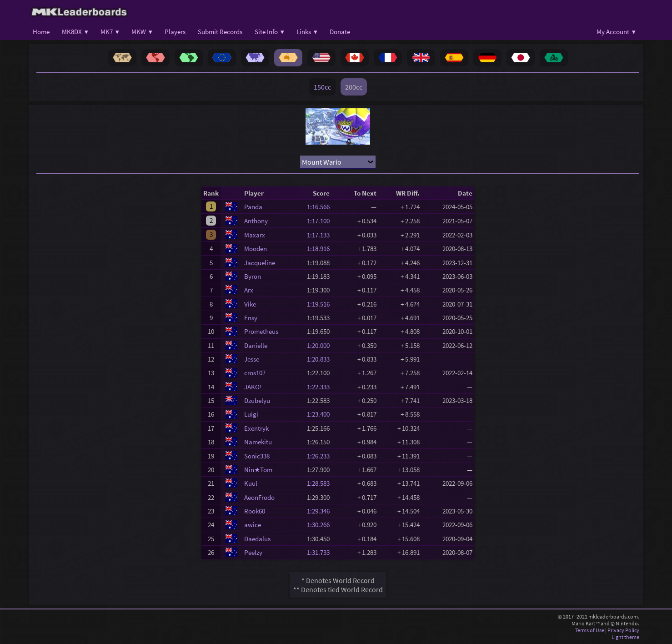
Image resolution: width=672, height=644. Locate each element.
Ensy (251, 318)
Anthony (256, 221)
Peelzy (253, 552)
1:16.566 (321, 207)
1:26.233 (321, 456)
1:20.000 (321, 345)
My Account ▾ (616, 32)
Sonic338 (257, 456)
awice (253, 525)
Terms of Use (590, 630)
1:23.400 (321, 414)
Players (175, 32)
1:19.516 (321, 304)
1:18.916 (321, 249)
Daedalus (257, 539)
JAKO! (253, 387)
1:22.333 (321, 387)
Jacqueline (260, 263)
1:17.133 (321, 235)
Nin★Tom (258, 470)
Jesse (252, 359)
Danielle (256, 345)
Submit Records (220, 32)
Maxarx (255, 235)
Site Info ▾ (269, 32)
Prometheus (261, 331)
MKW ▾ (142, 32)
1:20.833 (321, 359)
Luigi (251, 414)
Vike (250, 304)
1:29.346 (321, 511)
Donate (340, 32)
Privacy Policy (623, 630)
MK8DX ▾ (75, 32)
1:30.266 (321, 525)
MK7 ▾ (110, 32)
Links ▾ (307, 32)
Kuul (251, 483)
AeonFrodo (259, 497)
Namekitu (258, 442)
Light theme (625, 637)
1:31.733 (321, 552)
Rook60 (255, 511)
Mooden (256, 249)
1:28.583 (321, 483)
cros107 (255, 373)
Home (41, 32)
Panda (253, 207)
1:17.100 (321, 221)
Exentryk (256, 428)
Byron (253, 276)
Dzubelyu (257, 400)
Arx (249, 290)
